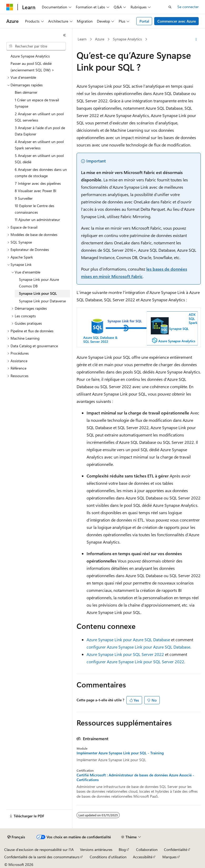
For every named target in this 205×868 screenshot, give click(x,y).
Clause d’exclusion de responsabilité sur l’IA (39, 849)
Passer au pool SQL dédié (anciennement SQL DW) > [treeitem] (32, 67)
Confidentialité (176, 849)
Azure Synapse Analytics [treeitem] (30, 56)
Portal (144, 21)
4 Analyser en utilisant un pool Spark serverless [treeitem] (39, 145)
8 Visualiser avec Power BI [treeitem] (36, 191)
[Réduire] (64, 35)
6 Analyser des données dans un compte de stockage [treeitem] (41, 173)
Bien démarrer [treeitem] (26, 92)
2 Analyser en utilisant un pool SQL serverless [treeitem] (39, 117)
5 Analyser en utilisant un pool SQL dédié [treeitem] (39, 159)
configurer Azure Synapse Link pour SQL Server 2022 (135, 662)
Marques (169, 857)
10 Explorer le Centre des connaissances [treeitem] (34, 209)
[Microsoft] (10, 7)
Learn (82, 39)
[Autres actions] (196, 39)
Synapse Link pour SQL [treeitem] (38, 293)
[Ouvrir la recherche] (170, 7)
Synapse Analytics (127, 39)
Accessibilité (143, 857)
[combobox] (36, 46)
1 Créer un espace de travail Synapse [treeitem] (37, 103)
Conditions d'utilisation (108, 857)
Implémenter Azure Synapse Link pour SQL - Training (120, 753)
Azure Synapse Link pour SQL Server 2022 (125, 654)
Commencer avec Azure (177, 21)
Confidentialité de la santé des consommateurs (42, 857)
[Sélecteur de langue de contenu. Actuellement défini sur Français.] (16, 837)
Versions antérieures (96, 849)
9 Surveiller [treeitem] (24, 198)
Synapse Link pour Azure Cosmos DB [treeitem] (39, 283)
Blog (122, 849)
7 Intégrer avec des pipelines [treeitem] (38, 183)
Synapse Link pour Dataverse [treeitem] (42, 301)
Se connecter (188, 7)
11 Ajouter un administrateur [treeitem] (37, 220)
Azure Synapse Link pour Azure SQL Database (128, 640)
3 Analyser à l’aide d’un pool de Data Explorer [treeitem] (40, 131)
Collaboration (147, 849)
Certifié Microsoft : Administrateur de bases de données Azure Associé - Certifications (135, 777)
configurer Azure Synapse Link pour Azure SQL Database (138, 647)
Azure (100, 39)
